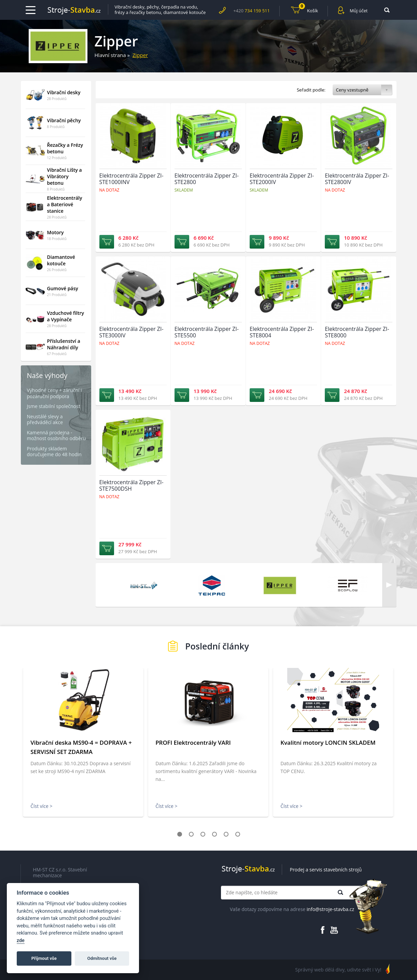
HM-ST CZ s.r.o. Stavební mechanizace (60, 873)
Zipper (140, 55)
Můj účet (359, 11)
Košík (308, 10)
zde (21, 941)
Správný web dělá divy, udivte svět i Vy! (338, 970)
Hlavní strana (110, 55)
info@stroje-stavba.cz (330, 909)
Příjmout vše (44, 958)
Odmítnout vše (102, 958)
